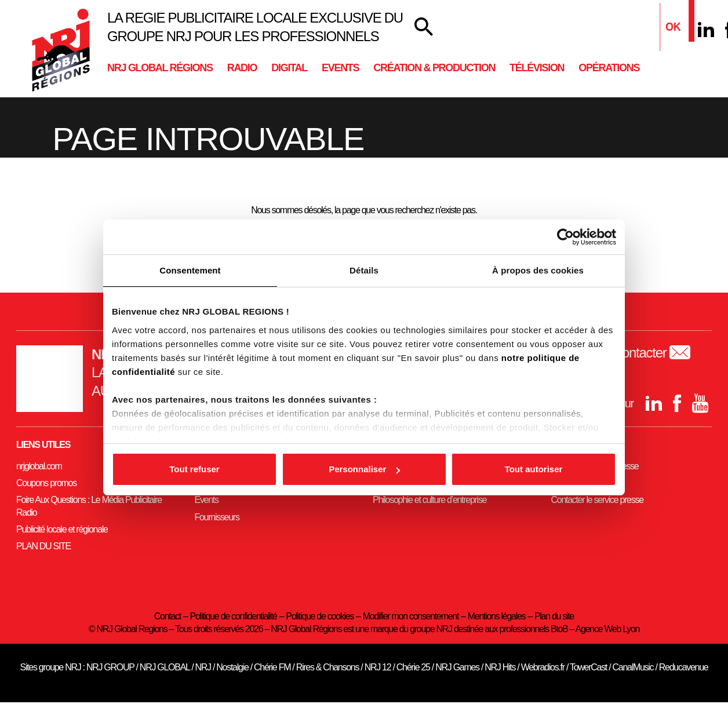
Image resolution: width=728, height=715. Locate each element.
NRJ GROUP (110, 667)
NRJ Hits (500, 667)
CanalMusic (633, 667)
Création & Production (434, 68)
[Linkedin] (706, 30)
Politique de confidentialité (234, 616)
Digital (289, 68)
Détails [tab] (364, 270)
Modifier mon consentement (411, 616)
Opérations (609, 68)
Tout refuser (194, 469)
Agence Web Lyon (607, 629)
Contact (168, 616)
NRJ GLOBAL (165, 667)
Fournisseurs (217, 517)
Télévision (537, 68)
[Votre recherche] (424, 27)
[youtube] (700, 403)
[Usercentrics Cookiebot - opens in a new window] (565, 237)
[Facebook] (677, 403)
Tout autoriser (534, 469)
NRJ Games (457, 667)
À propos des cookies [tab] (538, 270)
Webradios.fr (543, 667)
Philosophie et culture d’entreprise (429, 500)
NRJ (203, 667)
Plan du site (554, 616)
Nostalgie (232, 667)
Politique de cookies (320, 616)
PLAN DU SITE (43, 546)
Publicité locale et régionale (62, 529)
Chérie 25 (413, 667)
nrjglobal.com (39, 466)
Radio (242, 68)
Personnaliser (364, 469)
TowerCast (588, 667)
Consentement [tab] (190, 270)
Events (340, 68)
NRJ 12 (378, 667)
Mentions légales (497, 616)
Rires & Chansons (327, 667)
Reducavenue (684, 667)
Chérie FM (272, 667)
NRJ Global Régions (160, 68)
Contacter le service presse (597, 500)
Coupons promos (46, 483)
